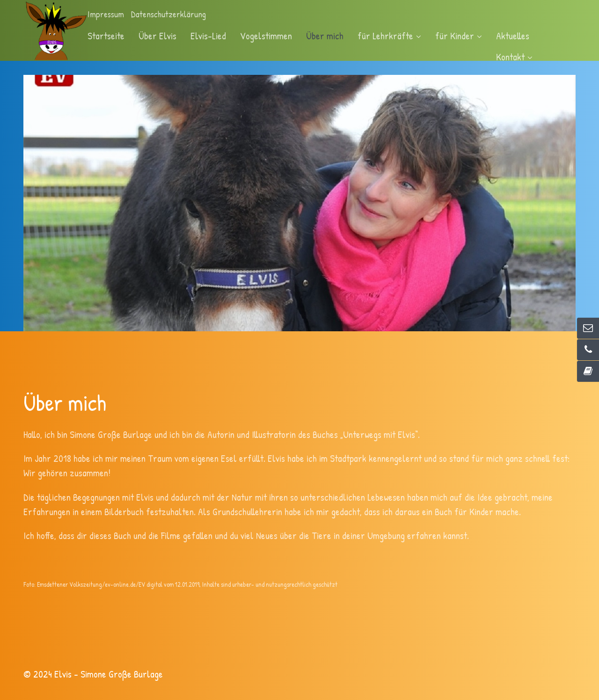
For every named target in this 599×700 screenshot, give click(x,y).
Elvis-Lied (208, 36)
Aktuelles (513, 36)
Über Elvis (157, 36)
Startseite (106, 36)
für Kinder (459, 36)
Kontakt (514, 57)
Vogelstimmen (266, 36)
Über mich (325, 36)
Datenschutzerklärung (168, 14)
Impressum (106, 14)
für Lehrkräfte (389, 36)
